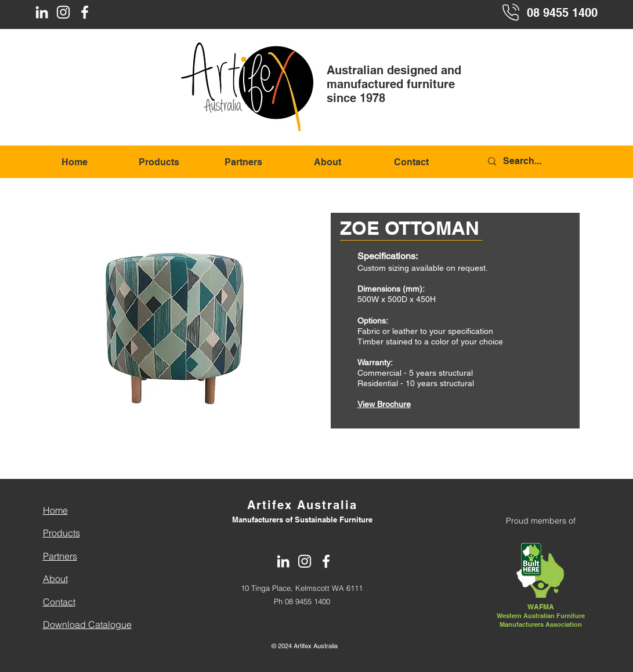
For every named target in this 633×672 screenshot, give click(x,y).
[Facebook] (85, 12)
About (55, 579)
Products (62, 533)
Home (55, 510)
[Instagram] (63, 12)
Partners (60, 556)
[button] (176, 321)
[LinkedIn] (42, 12)
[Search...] (542, 161)
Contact (59, 602)
